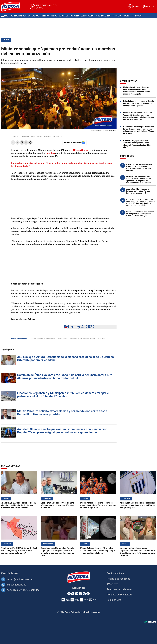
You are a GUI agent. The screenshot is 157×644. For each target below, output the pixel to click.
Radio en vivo (114, 600)
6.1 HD (136, 7)
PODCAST (151, 7)
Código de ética (115, 573)
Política (45, 16)
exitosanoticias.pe (16, 585)
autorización (50, 339)
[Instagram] (80, 594)
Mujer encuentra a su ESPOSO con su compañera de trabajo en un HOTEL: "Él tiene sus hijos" (140, 214)
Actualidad (34, 16)
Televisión (117, 16)
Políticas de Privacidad (119, 595)
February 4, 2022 (79, 327)
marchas (50, 153)
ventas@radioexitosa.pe (20, 579)
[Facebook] (69, 594)
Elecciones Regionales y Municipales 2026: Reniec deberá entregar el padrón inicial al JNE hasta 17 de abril (63, 395)
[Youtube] (77, 594)
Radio (126, 16)
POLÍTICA (101, 339)
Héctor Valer (63, 339)
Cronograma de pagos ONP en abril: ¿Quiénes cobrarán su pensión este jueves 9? (58, 505)
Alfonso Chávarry (82, 150)
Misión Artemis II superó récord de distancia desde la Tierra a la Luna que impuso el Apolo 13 (98, 505)
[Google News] (84, 594)
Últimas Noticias (19, 16)
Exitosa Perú (104, 16)
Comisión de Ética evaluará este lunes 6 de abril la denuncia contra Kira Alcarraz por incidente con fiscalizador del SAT (65, 377)
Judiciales (74, 16)
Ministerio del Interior (87, 339)
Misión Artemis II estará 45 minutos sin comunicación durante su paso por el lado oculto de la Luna (98, 551)
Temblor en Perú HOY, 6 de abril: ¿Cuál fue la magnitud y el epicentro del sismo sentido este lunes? (19, 551)
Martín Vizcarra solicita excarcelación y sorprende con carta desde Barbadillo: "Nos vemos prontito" (62, 413)
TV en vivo (112, 584)
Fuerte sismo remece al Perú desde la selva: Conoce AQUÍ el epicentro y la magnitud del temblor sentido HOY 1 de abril (139, 180)
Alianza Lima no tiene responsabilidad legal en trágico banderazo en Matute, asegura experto (138, 505)
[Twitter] (73, 594)
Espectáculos (88, 16)
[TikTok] (88, 594)
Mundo (54, 16)
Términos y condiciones (120, 589)
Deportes (63, 16)
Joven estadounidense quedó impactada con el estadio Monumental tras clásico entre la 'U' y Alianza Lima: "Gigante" (138, 552)
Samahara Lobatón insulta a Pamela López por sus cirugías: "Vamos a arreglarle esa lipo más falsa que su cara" (58, 552)
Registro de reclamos (118, 579)
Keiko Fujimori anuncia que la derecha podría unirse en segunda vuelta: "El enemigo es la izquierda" (139, 103)
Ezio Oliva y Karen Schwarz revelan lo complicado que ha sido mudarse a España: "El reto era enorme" (140, 167)
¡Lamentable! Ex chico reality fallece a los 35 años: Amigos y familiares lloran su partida (139, 191)
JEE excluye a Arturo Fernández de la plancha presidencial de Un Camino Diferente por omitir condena (65, 359)
